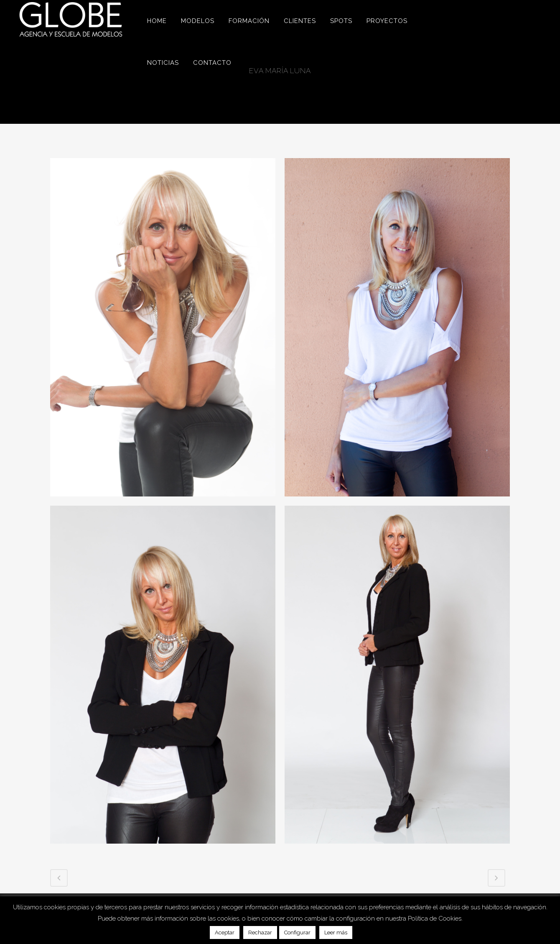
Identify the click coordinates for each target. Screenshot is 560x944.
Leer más (336, 932)
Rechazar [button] (260, 932)
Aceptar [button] (225, 932)
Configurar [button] (297, 932)
